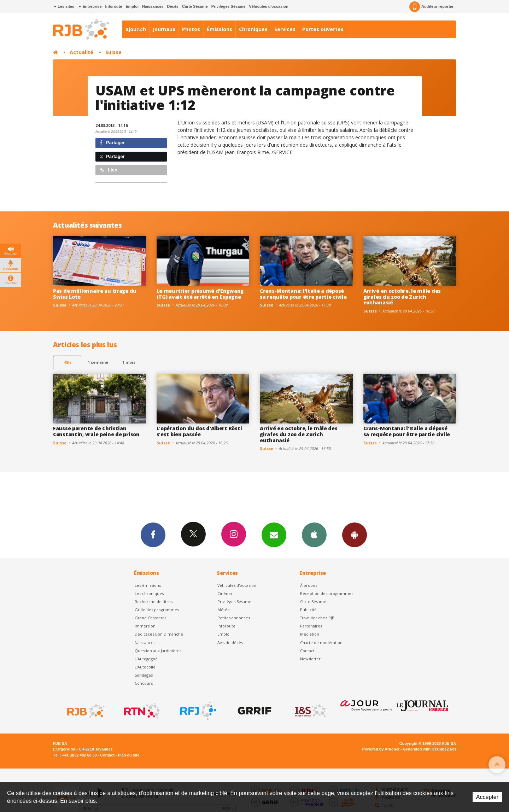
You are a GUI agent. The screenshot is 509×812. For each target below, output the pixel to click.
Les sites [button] (64, 6)
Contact (307, 651)
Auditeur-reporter (431, 7)
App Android (355, 534)
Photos (191, 29)
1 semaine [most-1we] (98, 362)
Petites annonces (234, 618)
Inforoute (114, 6)
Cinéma (225, 593)
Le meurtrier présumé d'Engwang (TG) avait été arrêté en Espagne (200, 294)
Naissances (153, 6)
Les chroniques (149, 593)
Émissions (220, 29)
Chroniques (253, 29)
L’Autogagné (146, 659)
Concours (144, 683)
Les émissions (148, 585)
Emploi (132, 6)
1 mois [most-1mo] (129, 362)
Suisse (113, 52)
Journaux (164, 29)
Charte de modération (321, 642)
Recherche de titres (154, 601)
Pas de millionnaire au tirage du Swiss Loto (95, 294)
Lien (109, 170)
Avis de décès (230, 642)
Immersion (145, 626)
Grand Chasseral (150, 618)
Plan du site (128, 755)
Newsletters (274, 534)
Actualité (81, 52)
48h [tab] (67, 362)
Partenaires (311, 626)
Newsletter (310, 659)
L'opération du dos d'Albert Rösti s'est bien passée (199, 431)
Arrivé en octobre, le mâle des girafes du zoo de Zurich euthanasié (402, 297)
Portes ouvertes (323, 29)
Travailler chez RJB (317, 618)
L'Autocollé (145, 667)
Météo (224, 610)
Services (285, 29)
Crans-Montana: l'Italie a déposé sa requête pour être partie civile (303, 294)
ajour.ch (136, 29)
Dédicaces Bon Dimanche (159, 634)
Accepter (487, 797)
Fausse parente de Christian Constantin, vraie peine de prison (96, 431)
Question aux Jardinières (158, 651)
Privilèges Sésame (229, 6)
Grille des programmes (157, 610)
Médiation (310, 634)
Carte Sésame (195, 6)
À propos (309, 585)
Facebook (153, 534)
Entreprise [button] (90, 6)
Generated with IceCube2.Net (429, 749)
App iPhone (314, 534)
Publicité (308, 610)
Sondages (144, 675)
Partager (112, 143)
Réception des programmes (327, 593)
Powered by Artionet (381, 749)
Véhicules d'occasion (268, 6)
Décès (173, 6)
